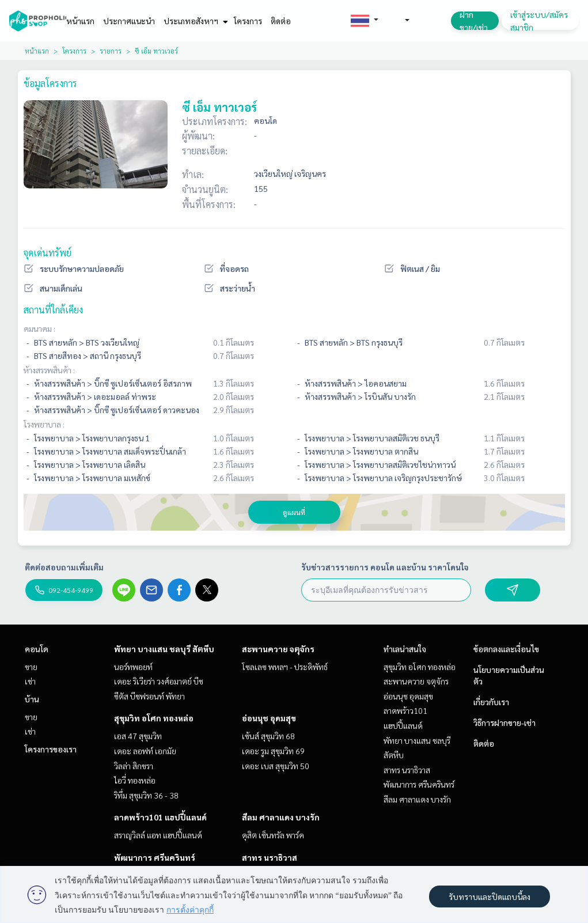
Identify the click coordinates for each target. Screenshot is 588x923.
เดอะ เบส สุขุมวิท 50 (276, 766)
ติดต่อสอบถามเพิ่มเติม (64, 567)
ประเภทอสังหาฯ (194, 21)
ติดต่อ (281, 21)
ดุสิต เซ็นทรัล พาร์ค (273, 835)
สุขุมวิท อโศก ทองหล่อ (154, 718)
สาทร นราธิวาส (270, 857)
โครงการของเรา (51, 749)
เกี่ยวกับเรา (491, 702)
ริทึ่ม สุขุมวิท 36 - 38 (146, 795)
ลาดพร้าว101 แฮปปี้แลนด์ (160, 817)
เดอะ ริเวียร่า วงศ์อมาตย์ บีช (159, 681)
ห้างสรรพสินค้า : (49, 370)
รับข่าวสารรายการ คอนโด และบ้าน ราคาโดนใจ (385, 567)
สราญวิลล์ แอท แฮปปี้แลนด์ (158, 835)
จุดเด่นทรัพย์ (48, 253)
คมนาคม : (39, 328)
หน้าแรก (80, 21)
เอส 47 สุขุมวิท (138, 736)
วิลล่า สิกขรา (134, 766)
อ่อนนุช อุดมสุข (269, 718)
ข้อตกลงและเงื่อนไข (506, 649)
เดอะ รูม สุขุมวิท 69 (273, 751)
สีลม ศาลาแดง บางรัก (281, 817)
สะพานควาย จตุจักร (278, 649)
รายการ (111, 51)
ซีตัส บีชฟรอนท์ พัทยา (149, 696)
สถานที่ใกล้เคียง (53, 310)
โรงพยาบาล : (44, 424)
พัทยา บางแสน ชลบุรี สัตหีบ (164, 649)
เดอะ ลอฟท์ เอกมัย (145, 751)
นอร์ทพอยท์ (133, 667)
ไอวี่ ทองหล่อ (135, 780)
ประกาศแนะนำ (129, 21)
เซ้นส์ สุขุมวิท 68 (268, 736)
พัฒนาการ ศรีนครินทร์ (155, 857)
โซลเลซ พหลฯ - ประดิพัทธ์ (285, 667)
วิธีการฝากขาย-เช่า (504, 722)
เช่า (30, 681)
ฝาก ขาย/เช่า (474, 21)
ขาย (31, 667)
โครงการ (248, 21)
